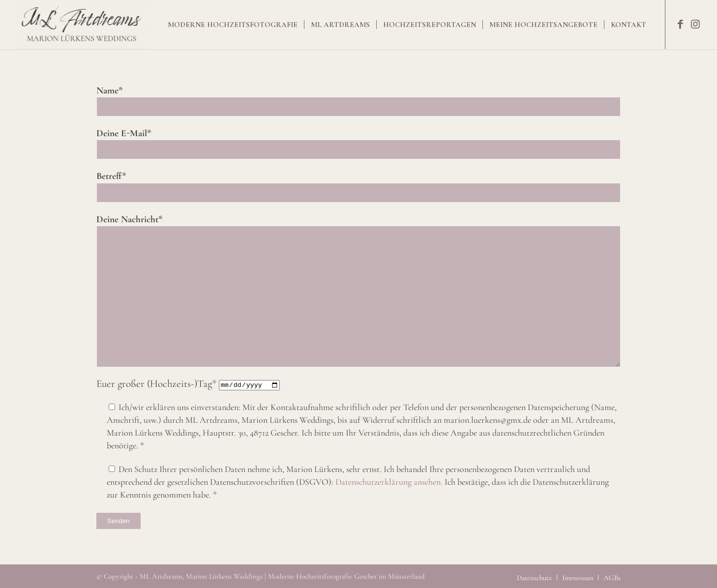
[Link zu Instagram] (695, 24)
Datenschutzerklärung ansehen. (390, 482)
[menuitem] (233, 25)
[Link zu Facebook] (681, 24)
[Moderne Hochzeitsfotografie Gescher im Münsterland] (81, 25)
